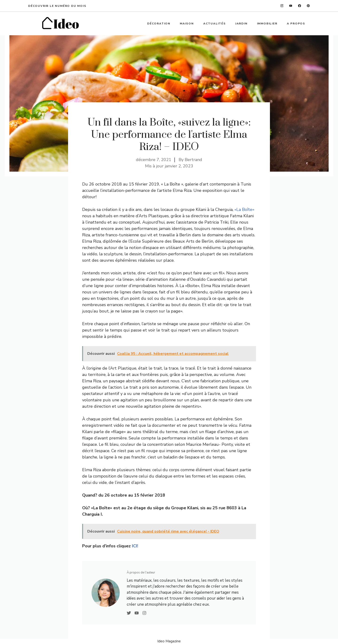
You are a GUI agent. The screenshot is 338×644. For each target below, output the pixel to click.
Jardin (241, 24)
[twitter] (291, 6)
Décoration (159, 24)
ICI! (135, 546)
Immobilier (267, 24)
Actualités (215, 24)
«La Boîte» (244, 209)
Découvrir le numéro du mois (57, 6)
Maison (187, 24)
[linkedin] (308, 6)
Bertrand (193, 160)
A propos (296, 24)
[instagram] (282, 6)
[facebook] (300, 6)
